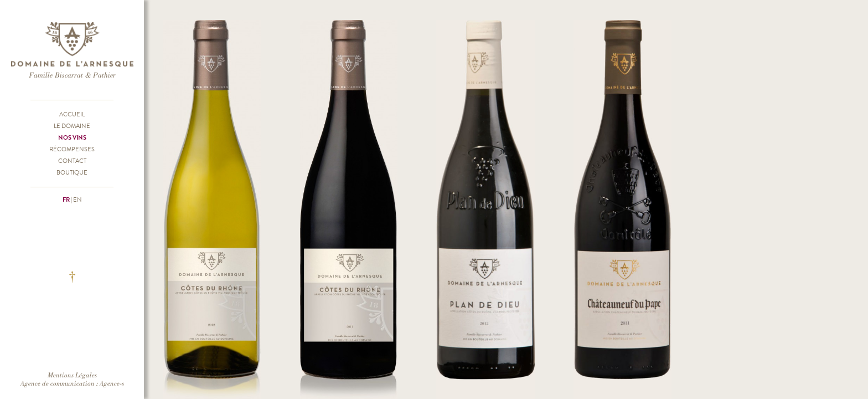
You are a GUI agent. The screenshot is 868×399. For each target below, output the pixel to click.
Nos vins (72, 137)
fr (66, 199)
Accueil (72, 114)
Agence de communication (58, 383)
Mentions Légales (72, 375)
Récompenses (72, 149)
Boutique (72, 172)
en (77, 199)
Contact (72, 161)
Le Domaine (72, 126)
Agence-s (112, 383)
